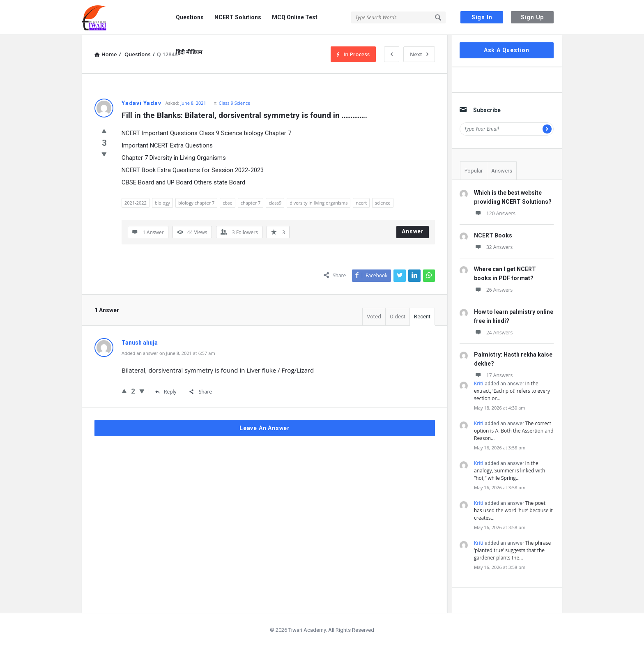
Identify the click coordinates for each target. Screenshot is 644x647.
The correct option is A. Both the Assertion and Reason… (514, 431)
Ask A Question (507, 50)
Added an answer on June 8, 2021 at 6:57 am (168, 353)
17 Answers (493, 375)
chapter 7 (251, 203)
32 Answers (493, 247)
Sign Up (532, 17)
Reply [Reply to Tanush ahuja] (166, 392)
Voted (374, 317)
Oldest (398, 317)
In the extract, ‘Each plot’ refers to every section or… (512, 391)
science (383, 203)
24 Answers (493, 333)
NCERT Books (493, 235)
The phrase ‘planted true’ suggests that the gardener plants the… (512, 550)
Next (419, 54)
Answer (413, 231)
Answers (502, 171)
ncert (361, 203)
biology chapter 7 (196, 203)
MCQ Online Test (295, 17)
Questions (190, 17)
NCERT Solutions (238, 17)
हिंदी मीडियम (189, 52)
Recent (422, 317)
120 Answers (495, 213)
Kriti (479, 383)
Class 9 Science (234, 103)
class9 (275, 203)
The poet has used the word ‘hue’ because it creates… (513, 510)
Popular (474, 171)
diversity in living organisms (319, 203)
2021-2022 (136, 203)
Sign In (482, 17)
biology (162, 203)
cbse (227, 203)
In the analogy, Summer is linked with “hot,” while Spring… (509, 471)
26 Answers (493, 290)
